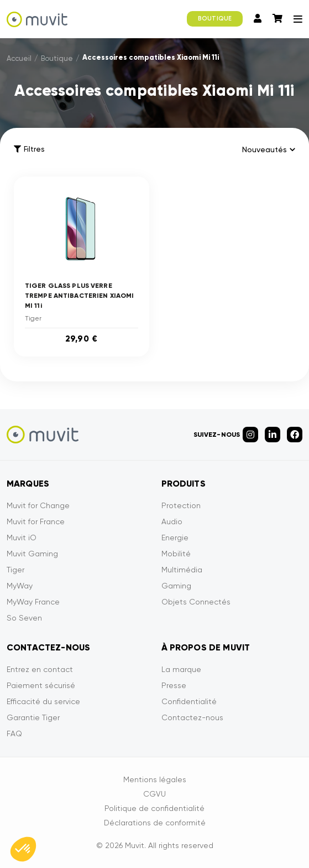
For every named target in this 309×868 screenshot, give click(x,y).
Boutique (57, 58)
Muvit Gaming (32, 554)
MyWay (20, 586)
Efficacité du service (43, 701)
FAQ (14, 733)
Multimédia (182, 570)
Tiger (15, 570)
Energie (175, 538)
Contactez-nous (192, 717)
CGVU (154, 794)
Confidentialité (189, 701)
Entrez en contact (40, 669)
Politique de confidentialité (154, 808)
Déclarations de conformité (155, 823)
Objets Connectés (196, 602)
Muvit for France (36, 521)
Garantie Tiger (33, 717)
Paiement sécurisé (41, 685)
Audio (172, 521)
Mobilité (176, 554)
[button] (23, 849)
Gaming (176, 586)
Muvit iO (22, 538)
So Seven (24, 618)
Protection (181, 505)
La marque (181, 669)
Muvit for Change (38, 505)
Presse (174, 685)
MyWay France (33, 602)
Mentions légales (155, 779)
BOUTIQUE (215, 19)
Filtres (29, 149)
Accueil (19, 58)
